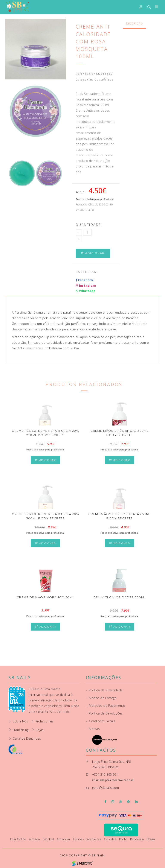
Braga (151, 839)
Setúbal (49, 839)
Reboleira (137, 839)
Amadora (64, 839)
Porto (124, 839)
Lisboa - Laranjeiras (87, 839)
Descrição (135, 24)
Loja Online (18, 839)
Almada (35, 839)
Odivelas (111, 839)
